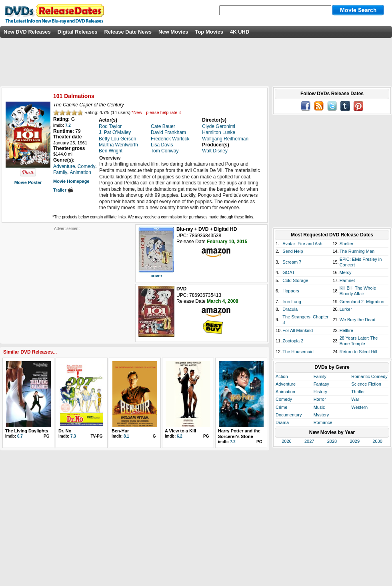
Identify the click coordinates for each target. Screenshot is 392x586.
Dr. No (65, 431)
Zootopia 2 (293, 341)
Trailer (63, 190)
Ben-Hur (120, 431)
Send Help (293, 251)
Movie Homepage (71, 181)
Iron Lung (292, 302)
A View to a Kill (180, 431)
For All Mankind (298, 330)
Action (282, 376)
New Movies (173, 32)
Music (319, 407)
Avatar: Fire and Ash (302, 244)
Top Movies (209, 32)
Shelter (347, 244)
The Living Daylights (27, 431)
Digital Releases (78, 32)
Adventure (286, 384)
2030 (377, 441)
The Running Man (357, 251)
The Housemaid (298, 352)
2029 (355, 441)
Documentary (289, 415)
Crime (281, 407)
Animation (285, 392)
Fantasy (321, 384)
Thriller (358, 392)
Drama (282, 422)
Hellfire (346, 330)
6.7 (20, 436)
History (320, 392)
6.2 (180, 436)
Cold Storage (295, 280)
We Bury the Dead (358, 320)
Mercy (346, 272)
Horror (320, 399)
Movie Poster (28, 182)
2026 (286, 441)
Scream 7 (292, 262)
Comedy (284, 399)
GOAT (288, 272)
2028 (332, 441)
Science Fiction (366, 384)
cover (156, 276)
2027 (309, 441)
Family (320, 376)
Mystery (321, 415)
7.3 (73, 436)
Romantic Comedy (369, 376)
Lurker (346, 309)
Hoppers (291, 291)
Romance (323, 422)
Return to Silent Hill (358, 352)
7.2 (68, 125)
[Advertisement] (67, 281)
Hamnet (347, 280)
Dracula (290, 309)
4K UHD (240, 32)
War (355, 399)
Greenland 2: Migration (362, 302)
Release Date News (128, 32)
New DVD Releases (27, 32)
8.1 (126, 436)
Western (359, 407)
